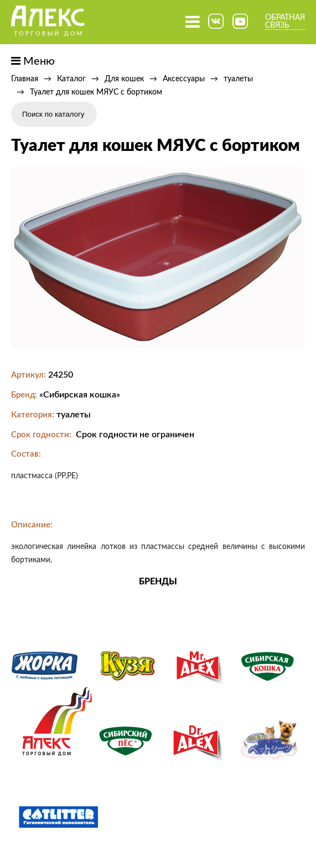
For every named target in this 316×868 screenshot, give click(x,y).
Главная (25, 79)
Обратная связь (285, 22)
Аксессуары (184, 79)
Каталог (71, 79)
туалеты (238, 79)
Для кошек (124, 79)
